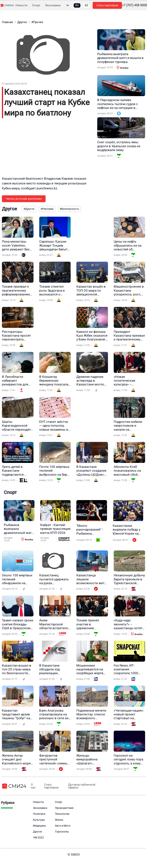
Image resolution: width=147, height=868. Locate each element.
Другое (22, 22)
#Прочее (37, 22)
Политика (39, 814)
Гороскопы (62, 832)
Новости (21, 5)
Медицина (39, 826)
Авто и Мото (63, 826)
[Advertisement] (48, 150)
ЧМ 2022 (38, 837)
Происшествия (64, 808)
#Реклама (47, 209)
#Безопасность (69, 209)
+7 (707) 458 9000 (134, 5)
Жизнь (59, 820)
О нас (33, 786)
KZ (87, 5)
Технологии (62, 814)
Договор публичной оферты (78, 786)
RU (77, 5)
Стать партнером (107, 5)
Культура (39, 820)
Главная (7, 22)
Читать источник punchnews (24, 199)
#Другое (29, 209)
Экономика (53, 5)
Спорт (36, 5)
